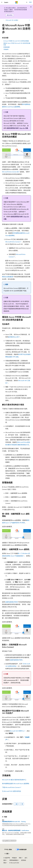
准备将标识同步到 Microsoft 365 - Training (14, 822)
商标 (5, 863)
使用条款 (24, 860)
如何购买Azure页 (13, 337)
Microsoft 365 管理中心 (17, 731)
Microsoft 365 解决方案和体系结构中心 (14, 780)
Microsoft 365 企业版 (12, 20)
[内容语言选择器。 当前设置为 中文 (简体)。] (8, 849)
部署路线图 (7, 47)
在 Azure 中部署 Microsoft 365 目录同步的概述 (16, 41)
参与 (26, 858)
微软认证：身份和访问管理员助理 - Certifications (15, 830)
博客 (20, 858)
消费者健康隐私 (14, 860)
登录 (30, 2)
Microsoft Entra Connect (13, 242)
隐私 (5, 860)
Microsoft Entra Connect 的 (10, 172)
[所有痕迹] (4, 20)
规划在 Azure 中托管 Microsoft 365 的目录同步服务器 (17, 44)
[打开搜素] (27, 2)
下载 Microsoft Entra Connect (11, 787)
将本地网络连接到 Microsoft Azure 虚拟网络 (16, 783)
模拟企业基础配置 (8, 277)
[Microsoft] (17, 2)
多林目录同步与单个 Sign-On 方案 (17, 128)
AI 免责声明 (7, 858)
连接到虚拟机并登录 (11, 602)
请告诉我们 (10, 15)
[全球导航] (2, 2)
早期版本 (14, 858)
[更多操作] (29, 20)
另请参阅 (6, 49)
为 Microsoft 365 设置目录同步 (12, 791)
